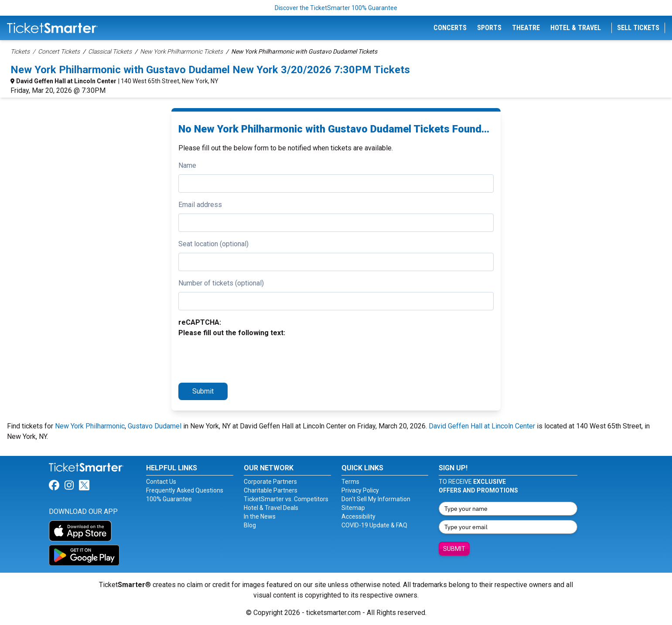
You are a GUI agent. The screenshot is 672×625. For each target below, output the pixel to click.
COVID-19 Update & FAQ (374, 525)
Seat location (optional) (213, 244)
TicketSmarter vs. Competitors (286, 499)
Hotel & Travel (576, 28)
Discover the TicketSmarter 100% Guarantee (336, 8)
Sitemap (353, 508)
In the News (260, 516)
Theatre (526, 28)
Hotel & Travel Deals (271, 508)
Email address (200, 205)
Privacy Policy (360, 490)
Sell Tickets (638, 28)
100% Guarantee (169, 499)
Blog (250, 525)
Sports (489, 28)
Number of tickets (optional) (221, 283)
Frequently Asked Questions (185, 490)
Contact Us (161, 482)
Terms (350, 482)
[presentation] (245, 359)
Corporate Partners (270, 482)
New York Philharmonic (90, 426)
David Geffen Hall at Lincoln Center (66, 81)
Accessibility (358, 516)
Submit (203, 391)
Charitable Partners (271, 490)
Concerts (450, 28)
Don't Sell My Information (376, 499)
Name (187, 165)
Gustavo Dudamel (155, 426)
